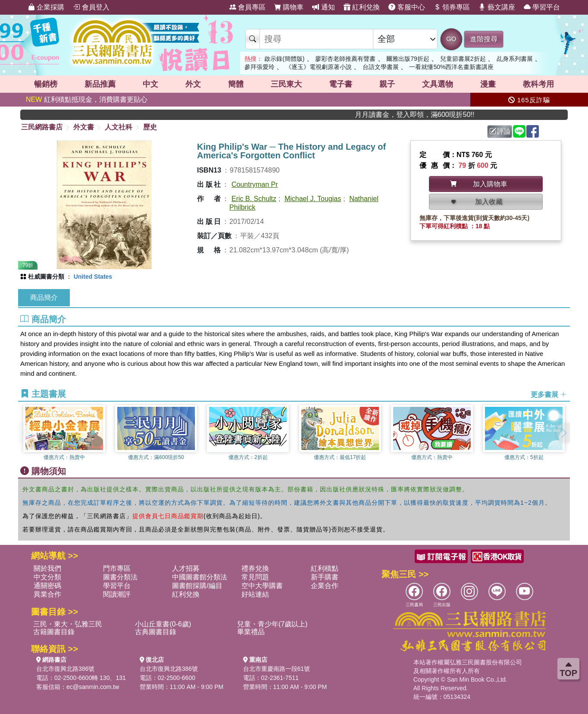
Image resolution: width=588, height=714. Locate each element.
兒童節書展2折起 (463, 59)
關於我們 (47, 568)
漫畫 (488, 84)
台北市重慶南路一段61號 (277, 669)
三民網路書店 (42, 127)
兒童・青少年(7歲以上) (272, 624)
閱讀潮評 (117, 594)
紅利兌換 (362, 7)
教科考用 (538, 84)
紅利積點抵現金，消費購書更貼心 (87, 99)
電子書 (341, 84)
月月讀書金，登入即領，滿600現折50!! (433, 115)
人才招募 (186, 568)
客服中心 (407, 7)
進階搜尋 (484, 39)
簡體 (236, 84)
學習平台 (542, 7)
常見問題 (255, 577)
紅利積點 (325, 568)
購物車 (289, 7)
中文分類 (47, 577)
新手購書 (325, 577)
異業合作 (47, 594)
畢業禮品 (251, 632)
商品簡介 (44, 297)
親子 (387, 84)
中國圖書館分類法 (200, 577)
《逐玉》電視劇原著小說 (319, 67)
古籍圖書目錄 (54, 632)
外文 (193, 84)
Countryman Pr (255, 184)
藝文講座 (497, 7)
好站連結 (255, 594)
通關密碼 (47, 586)
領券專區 (452, 7)
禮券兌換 (255, 568)
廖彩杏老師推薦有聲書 (345, 59)
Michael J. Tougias (313, 199)
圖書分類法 (120, 577)
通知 (323, 7)
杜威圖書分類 (46, 277)
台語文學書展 (381, 67)
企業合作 (325, 586)
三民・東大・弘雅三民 (68, 624)
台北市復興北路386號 (65, 669)
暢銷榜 (46, 84)
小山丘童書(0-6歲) (163, 624)
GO (451, 39)
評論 (500, 131)
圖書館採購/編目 (197, 586)
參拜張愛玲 (260, 67)
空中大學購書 (262, 586)
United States (93, 277)
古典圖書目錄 (156, 632)
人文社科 (119, 127)
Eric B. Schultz (254, 199)
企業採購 (46, 7)
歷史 (150, 127)
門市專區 (117, 568)
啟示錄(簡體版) (284, 59)
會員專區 (247, 7)
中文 (150, 84)
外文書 (84, 127)
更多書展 (549, 395)
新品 (100, 84)
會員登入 (91, 7)
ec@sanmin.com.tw (93, 687)
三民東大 (286, 84)
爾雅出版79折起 (408, 59)
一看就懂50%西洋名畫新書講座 (451, 67)
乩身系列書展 (515, 59)
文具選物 (438, 84)
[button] (563, 433)
